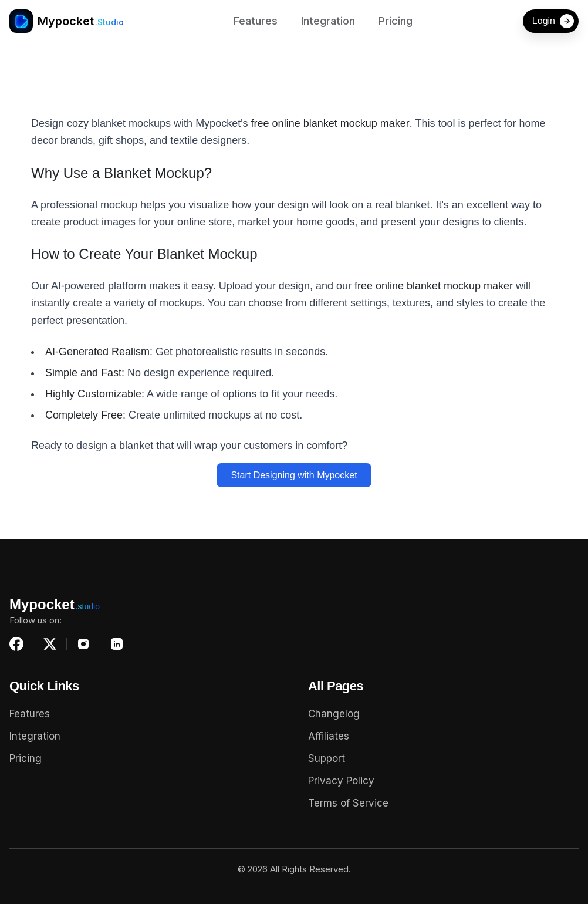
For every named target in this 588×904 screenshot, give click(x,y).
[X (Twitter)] (50, 644)
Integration (328, 21)
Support (327, 758)
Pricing (396, 21)
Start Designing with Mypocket (294, 475)
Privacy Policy (341, 781)
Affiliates (329, 736)
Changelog (334, 714)
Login (553, 21)
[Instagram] (83, 644)
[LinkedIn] (117, 644)
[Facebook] (16, 644)
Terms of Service (348, 803)
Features (256, 21)
